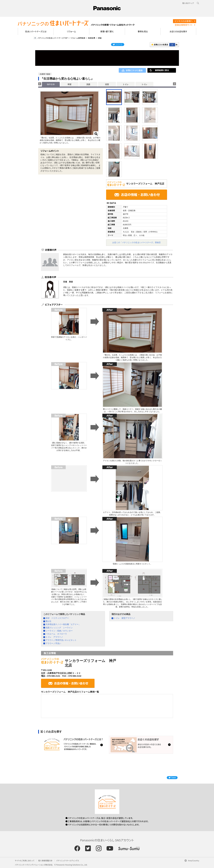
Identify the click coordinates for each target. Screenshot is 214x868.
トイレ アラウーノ (54, 637)
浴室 (107, 84)
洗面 (88, 84)
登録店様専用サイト (184, 25)
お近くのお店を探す (178, 31)
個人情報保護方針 (45, 860)
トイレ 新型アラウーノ (124, 618)
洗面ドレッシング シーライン (59, 628)
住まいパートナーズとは (36, 31)
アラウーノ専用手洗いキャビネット (61, 640)
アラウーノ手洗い (53, 643)
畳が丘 (49, 621)
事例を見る (143, 31)
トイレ (126, 84)
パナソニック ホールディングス (68, 860)
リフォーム (71, 31)
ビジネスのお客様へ (184, 21)
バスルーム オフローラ (56, 634)
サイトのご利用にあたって (25, 860)
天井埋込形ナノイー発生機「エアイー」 (63, 624)
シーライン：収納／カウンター (59, 631)
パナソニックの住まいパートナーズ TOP (53, 38)
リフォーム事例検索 (78, 38)
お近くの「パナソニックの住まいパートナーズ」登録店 (136, 242)
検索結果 (92, 38)
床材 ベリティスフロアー (57, 618)
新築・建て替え (107, 31)
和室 (70, 84)
